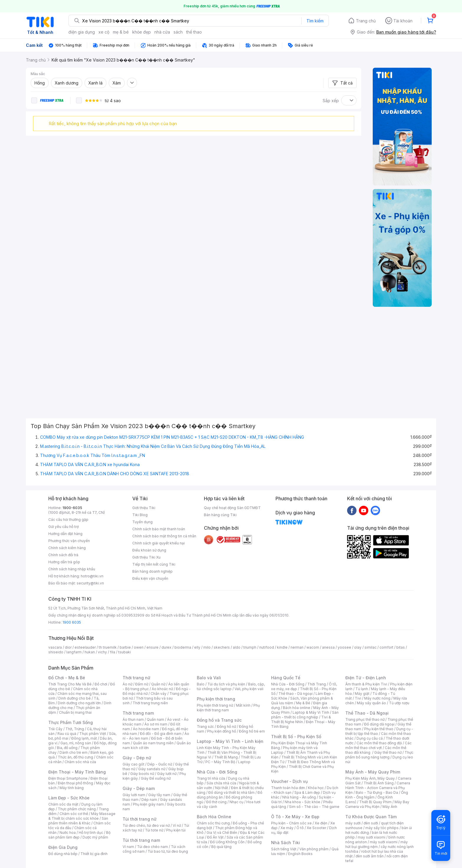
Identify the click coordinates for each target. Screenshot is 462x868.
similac (371, 647)
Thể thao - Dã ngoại (296, 694)
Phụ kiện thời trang (216, 699)
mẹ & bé (121, 32)
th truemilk (108, 647)
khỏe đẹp (142, 32)
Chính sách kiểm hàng (67, 548)
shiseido (56, 652)
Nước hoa (68, 833)
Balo (201, 684)
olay (358, 647)
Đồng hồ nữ (226, 727)
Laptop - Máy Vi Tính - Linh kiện (230, 741)
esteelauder (85, 647)
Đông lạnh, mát (84, 738)
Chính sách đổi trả (63, 555)
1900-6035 (72, 508)
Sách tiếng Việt (284, 849)
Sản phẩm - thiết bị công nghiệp (305, 715)
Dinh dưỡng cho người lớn (79, 703)
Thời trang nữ (136, 678)
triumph (250, 647)
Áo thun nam (133, 719)
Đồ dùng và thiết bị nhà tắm (231, 792)
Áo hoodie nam (146, 729)
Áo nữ (127, 684)
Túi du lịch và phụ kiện (226, 684)
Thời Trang (317, 684)
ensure (152, 647)
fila (113, 652)
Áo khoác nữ (162, 689)
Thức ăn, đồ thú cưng (75, 757)
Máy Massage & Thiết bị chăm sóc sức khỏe (82, 816)
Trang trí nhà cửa (211, 778)
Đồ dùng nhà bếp (63, 854)
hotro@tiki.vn (92, 576)
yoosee (344, 647)
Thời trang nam (138, 713)
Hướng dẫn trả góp (64, 562)
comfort (386, 647)
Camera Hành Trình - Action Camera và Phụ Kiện (378, 788)
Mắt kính (243, 705)
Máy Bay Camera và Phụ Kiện (377, 804)
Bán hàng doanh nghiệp (152, 571)
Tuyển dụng (142, 522)
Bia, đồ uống (67, 748)
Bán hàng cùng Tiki (220, 515)
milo (207, 647)
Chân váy (159, 694)
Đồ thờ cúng (216, 802)
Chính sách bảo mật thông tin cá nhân (164, 536)
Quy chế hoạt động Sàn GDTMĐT (232, 508)
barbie (125, 647)
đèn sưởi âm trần (370, 856)
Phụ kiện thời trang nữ (215, 705)
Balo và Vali (209, 678)
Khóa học (316, 788)
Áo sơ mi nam (156, 724)
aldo (237, 647)
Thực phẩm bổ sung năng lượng (379, 755)
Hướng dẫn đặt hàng (65, 534)
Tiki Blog (140, 515)
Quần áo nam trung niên (153, 743)
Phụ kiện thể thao (379, 729)
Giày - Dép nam (139, 788)
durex (166, 647)
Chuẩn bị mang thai (75, 712)
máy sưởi (353, 823)
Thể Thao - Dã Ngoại (367, 713)
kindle (282, 647)
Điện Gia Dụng (63, 847)
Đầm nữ (142, 684)
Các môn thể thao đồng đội (379, 743)
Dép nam (149, 800)
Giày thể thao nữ (388, 752)
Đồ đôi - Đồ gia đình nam (161, 734)
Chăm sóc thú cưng (213, 823)
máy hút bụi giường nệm (377, 844)
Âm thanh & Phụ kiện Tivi (366, 684)
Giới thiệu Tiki (144, 508)
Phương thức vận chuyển (69, 541)
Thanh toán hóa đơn (288, 788)
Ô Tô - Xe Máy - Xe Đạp (295, 817)
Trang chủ (366, 21)
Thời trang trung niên (150, 703)
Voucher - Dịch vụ (289, 781)
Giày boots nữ (142, 774)
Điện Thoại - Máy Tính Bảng (77, 772)
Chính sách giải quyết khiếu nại (159, 543)
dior (68, 647)
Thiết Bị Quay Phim (375, 802)
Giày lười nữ (167, 774)
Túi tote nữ (154, 830)
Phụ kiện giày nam (148, 804)
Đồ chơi (101, 684)
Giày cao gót (133, 764)
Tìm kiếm (315, 21)
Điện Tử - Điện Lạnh (366, 678)
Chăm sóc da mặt (63, 804)
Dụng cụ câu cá (370, 738)
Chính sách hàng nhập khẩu (72, 569)
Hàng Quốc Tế (286, 678)
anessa (328, 647)
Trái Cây (55, 729)
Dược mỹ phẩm (95, 837)
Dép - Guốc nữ (160, 764)
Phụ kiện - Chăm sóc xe (291, 823)
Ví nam (128, 847)
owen (139, 647)
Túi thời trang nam (141, 840)
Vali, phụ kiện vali (249, 689)
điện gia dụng (82, 32)
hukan (90, 652)
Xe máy (287, 828)
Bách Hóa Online (214, 817)
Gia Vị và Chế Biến (222, 833)
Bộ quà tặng (221, 847)
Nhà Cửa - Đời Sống (217, 772)
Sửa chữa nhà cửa (221, 783)
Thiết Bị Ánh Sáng (379, 783)
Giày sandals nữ (152, 769)
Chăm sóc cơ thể (74, 814)
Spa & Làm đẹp (307, 792)
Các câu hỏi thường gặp (68, 520)
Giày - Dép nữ (137, 758)
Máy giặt (362, 694)
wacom (313, 647)
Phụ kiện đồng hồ (222, 731)
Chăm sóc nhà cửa (80, 762)
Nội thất (222, 788)
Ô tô (300, 828)
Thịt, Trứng (75, 729)
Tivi (358, 698)
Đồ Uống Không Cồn (227, 842)
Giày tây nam (159, 795)
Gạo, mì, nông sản (76, 743)
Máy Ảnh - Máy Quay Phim (373, 772)
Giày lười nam (134, 795)
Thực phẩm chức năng (77, 809)
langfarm (74, 652)
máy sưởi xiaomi (384, 842)
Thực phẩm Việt (93, 734)
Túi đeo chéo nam (152, 847)
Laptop (244, 762)
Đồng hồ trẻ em (252, 731)
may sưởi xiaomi (372, 837)
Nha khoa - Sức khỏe (302, 802)
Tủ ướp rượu (399, 703)
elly (197, 647)
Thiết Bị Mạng (226, 757)
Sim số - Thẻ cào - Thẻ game (314, 807)
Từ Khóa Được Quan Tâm (371, 817)
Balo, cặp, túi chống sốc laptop (231, 686)
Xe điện (321, 823)
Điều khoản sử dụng (149, 550)
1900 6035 (72, 622)
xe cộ (104, 32)
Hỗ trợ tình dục (91, 833)
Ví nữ (177, 825)
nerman (297, 647)
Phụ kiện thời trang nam (228, 708)
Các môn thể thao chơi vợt (378, 745)
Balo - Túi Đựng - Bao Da (377, 792)
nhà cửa (162, 32)
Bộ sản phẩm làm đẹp (79, 835)
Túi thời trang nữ (140, 819)
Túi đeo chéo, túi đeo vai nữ (146, 825)
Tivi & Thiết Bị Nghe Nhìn (301, 719)
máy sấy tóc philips (382, 828)
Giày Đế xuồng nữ (156, 778)
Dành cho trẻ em (74, 752)
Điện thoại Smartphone (68, 778)
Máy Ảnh (390, 807)
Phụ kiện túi (176, 830)
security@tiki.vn (90, 583)
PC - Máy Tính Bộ (220, 762)
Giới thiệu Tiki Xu (146, 557)
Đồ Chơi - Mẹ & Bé (67, 678)
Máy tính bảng (72, 788)
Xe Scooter (316, 828)
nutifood (267, 647)
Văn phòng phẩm (314, 849)
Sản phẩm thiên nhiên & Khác (78, 821)
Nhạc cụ (236, 802)
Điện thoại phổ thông (75, 783)
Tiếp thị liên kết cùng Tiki (154, 564)
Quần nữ (158, 684)
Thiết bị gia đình (94, 854)
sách (178, 32)
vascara (55, 647)
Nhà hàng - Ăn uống (299, 797)
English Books (300, 854)
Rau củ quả (67, 734)
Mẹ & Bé (303, 703)
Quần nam (155, 719)
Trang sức (205, 727)
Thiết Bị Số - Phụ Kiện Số (296, 737)
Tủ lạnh (362, 689)
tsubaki (124, 652)
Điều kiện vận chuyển (150, 578)
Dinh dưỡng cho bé (75, 698)
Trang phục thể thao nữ (365, 719)
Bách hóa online (297, 708)
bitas (401, 647)
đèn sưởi (371, 823)
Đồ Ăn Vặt (215, 837)
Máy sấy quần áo (371, 703)
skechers (222, 647)
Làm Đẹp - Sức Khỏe (69, 798)
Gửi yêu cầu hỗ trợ (63, 527)
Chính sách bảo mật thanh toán (159, 529)
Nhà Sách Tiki (286, 843)
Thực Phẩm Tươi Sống (71, 722)
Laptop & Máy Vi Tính (311, 712)
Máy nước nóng (377, 698)
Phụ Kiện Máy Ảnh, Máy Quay (370, 778)
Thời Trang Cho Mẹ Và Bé (70, 684)
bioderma (183, 647)
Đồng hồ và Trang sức (219, 720)
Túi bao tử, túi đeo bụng (168, 851)
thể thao (194, 32)
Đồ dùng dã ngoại (379, 724)
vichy (102, 652)
